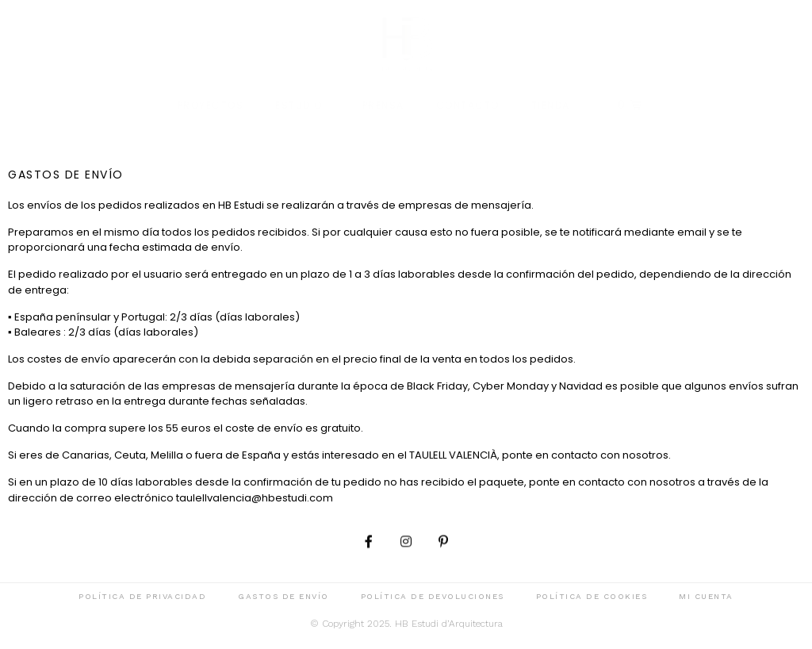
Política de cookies (592, 596)
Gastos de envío (283, 596)
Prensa (383, 105)
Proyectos (211, 105)
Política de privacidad (142, 596)
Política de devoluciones (433, 596)
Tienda (551, 105)
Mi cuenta (706, 596)
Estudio (303, 105)
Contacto (468, 105)
